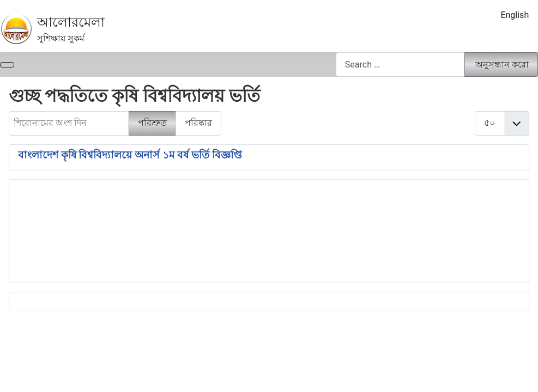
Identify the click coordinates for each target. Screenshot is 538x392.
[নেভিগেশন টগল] (7, 65)
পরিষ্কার (198, 123)
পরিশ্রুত (152, 123)
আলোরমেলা (71, 22)
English (515, 15)
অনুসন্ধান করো (502, 65)
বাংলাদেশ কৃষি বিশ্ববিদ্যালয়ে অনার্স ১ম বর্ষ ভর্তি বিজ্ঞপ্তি (130, 155)
